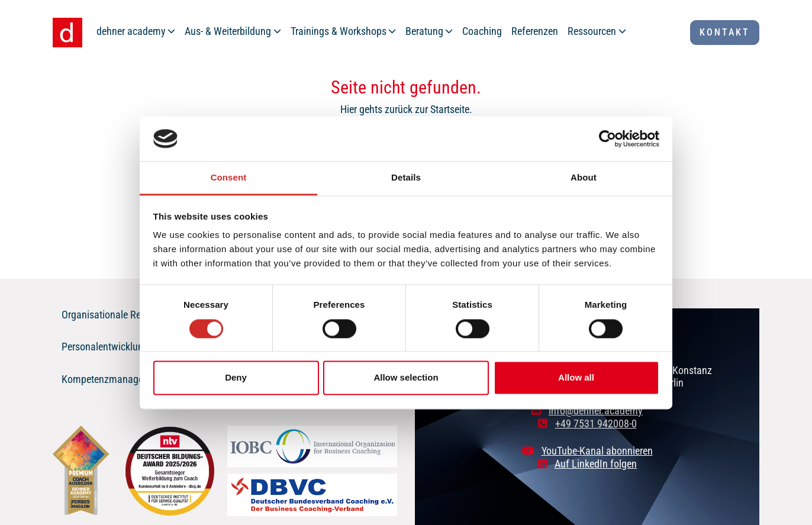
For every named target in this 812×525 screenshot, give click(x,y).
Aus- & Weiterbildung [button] (228, 31)
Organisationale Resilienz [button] (115, 315)
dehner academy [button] (131, 31)
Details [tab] (406, 178)
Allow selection (406, 378)
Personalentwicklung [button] (105, 347)
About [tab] (584, 178)
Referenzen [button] (535, 31)
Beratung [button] (424, 31)
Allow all (576, 378)
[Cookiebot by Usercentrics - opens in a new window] (608, 139)
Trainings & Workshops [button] (339, 31)
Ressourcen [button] (592, 31)
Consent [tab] (229, 178)
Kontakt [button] (725, 32)
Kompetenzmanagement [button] (113, 379)
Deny (236, 378)
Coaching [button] (482, 31)
